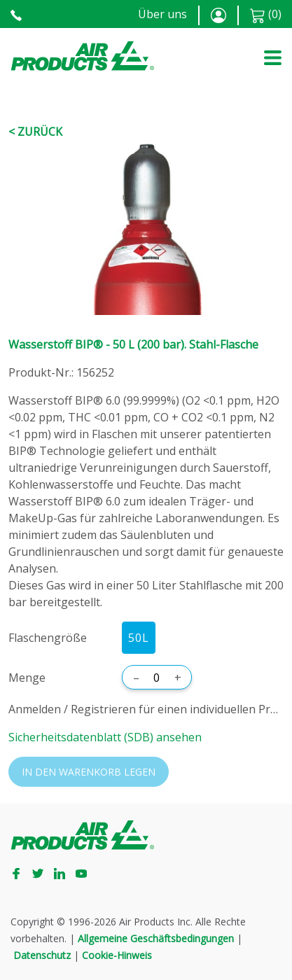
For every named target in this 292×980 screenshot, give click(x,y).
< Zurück (35, 132)
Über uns (162, 14)
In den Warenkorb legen (89, 772)
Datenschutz (42, 955)
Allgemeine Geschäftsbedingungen (156, 938)
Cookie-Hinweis (117, 955)
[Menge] (157, 678)
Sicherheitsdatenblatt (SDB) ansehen (105, 737)
